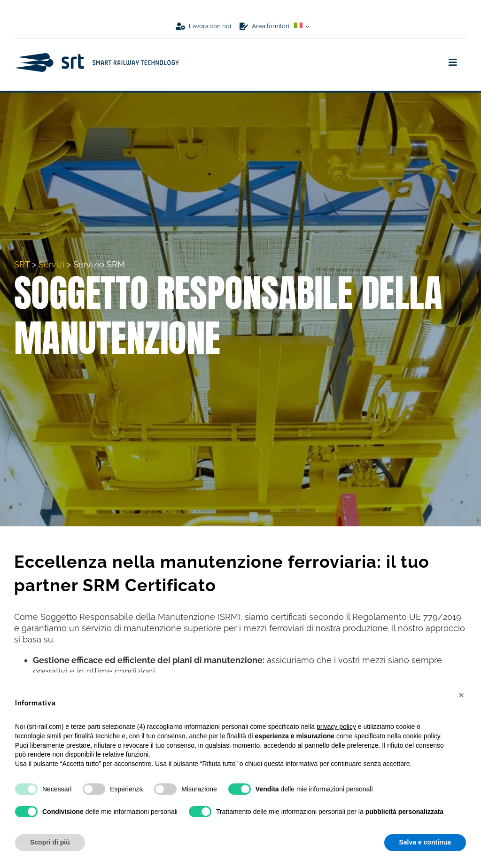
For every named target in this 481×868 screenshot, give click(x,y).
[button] (461, 695)
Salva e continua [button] (425, 842)
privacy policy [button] (336, 727)
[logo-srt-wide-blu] (96, 57)
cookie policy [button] (422, 736)
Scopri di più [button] (50, 842)
